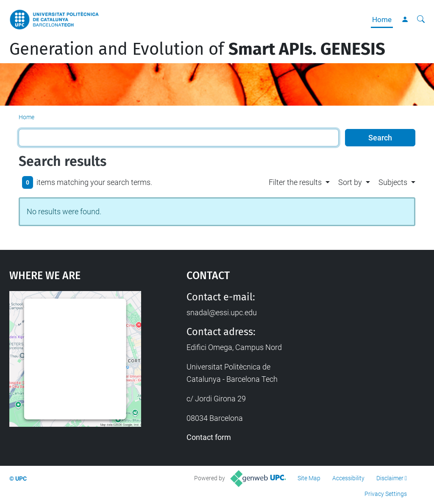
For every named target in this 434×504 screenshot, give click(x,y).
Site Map (309, 478)
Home (382, 20)
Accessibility (348, 478)
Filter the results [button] (295, 182)
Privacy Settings (386, 494)
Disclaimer (390, 478)
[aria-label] (421, 20)
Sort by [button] (350, 182)
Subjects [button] (393, 182)
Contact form (209, 437)
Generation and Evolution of (197, 49)
